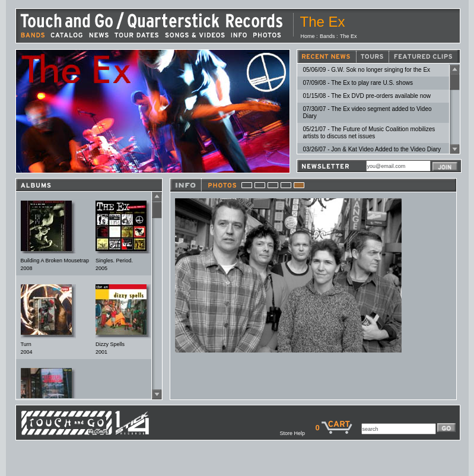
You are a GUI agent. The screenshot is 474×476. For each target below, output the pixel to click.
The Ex (349, 36)
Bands (327, 36)
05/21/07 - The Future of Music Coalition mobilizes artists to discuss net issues (369, 133)
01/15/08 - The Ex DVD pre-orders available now (367, 96)
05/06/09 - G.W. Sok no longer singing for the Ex (367, 70)
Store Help (297, 433)
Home (308, 36)
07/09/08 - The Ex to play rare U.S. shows (358, 83)
